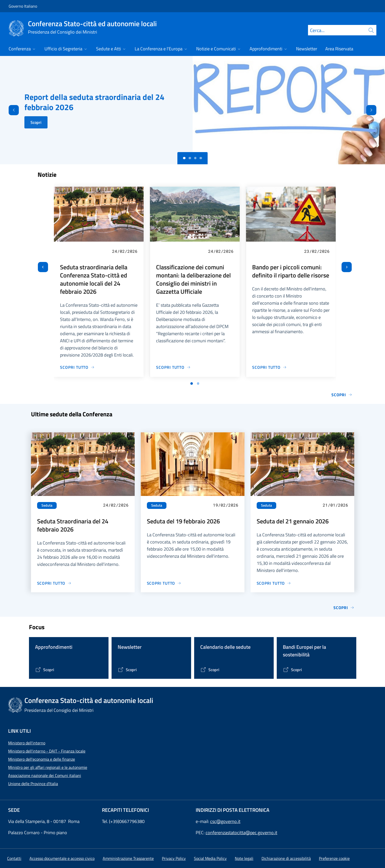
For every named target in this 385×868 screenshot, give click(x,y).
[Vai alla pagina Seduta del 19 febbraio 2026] (164, 583)
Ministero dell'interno (27, 743)
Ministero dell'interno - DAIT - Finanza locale (47, 751)
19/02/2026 (226, 505)
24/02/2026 (125, 251)
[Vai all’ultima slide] (43, 267)
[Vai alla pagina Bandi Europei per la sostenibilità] (292, 670)
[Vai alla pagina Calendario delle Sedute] (210, 670)
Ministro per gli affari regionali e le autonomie (48, 767)
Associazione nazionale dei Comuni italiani (45, 775)
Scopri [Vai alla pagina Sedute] (344, 608)
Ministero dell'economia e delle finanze (42, 759)
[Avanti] (376, 110)
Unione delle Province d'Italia (33, 784)
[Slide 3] (201, 158)
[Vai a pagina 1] (192, 384)
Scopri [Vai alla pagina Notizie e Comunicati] (342, 395)
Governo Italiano (23, 6)
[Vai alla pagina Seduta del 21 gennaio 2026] (274, 583)
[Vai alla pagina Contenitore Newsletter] (127, 670)
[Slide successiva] (347, 267)
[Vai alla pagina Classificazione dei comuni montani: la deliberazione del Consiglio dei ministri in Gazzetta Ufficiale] (173, 367)
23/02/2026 (317, 251)
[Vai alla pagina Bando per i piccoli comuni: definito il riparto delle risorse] (269, 367)
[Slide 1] (190, 158)
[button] (334, 858)
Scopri (36, 122)
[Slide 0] (184, 158)
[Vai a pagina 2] (198, 384)
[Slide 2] (195, 158)
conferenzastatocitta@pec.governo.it (241, 833)
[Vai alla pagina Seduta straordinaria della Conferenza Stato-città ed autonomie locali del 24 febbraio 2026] (78, 367)
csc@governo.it (225, 821)
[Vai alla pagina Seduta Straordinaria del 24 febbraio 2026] (54, 583)
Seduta (47, 505)
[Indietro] (9, 110)
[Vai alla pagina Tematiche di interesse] (45, 670)
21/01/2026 (335, 505)
